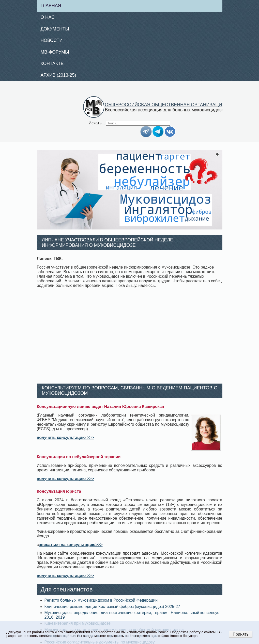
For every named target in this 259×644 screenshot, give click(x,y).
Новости (52, 40)
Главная (51, 6)
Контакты (53, 63)
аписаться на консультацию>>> (71, 545)
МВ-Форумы (55, 52)
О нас (48, 17)
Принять (241, 634)
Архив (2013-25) (58, 75)
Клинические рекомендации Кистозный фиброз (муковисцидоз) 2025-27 (112, 607)
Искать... (97, 123)
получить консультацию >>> (65, 437)
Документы (55, 29)
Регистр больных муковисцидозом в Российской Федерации (101, 600)
